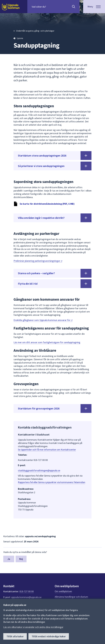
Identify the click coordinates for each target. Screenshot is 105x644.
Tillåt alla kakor (15, 636)
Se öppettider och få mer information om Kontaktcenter (47, 450)
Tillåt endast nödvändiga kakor (49, 636)
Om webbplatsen (63, 591)
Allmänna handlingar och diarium (71, 597)
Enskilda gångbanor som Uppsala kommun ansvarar (43, 320)
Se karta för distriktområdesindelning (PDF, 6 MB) (47, 204)
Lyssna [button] (20, 38)
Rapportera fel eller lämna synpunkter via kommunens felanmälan (52, 482)
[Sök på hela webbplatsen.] (49, 7)
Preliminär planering (38, 261)
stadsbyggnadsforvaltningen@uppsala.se (39, 470)
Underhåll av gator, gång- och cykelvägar (35, 31)
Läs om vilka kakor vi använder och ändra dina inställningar (33, 627)
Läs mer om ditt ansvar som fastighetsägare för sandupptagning (47, 342)
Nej (21, 559)
